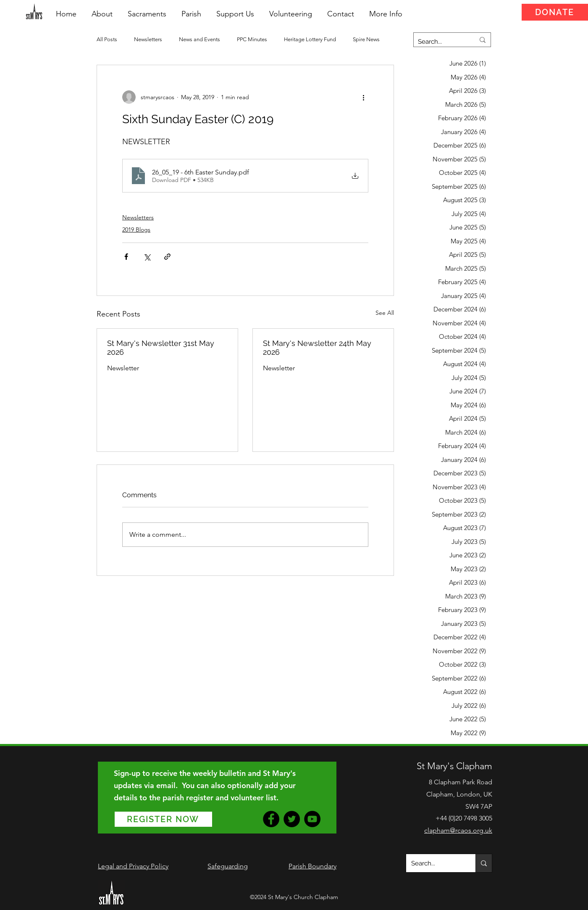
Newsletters (148, 39)
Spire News (366, 39)
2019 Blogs (136, 229)
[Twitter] (292, 819)
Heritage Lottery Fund (310, 39)
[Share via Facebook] (126, 257)
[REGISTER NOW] (163, 819)
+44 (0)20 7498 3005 (464, 818)
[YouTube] (312, 819)
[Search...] (440, 42)
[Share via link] (167, 257)
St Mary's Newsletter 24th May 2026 (317, 348)
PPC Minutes (252, 39)
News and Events (199, 39)
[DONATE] (555, 12)
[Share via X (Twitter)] (147, 257)
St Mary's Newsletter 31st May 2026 (161, 348)
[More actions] (363, 97)
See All (385, 313)
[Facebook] (271, 819)
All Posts (107, 39)
